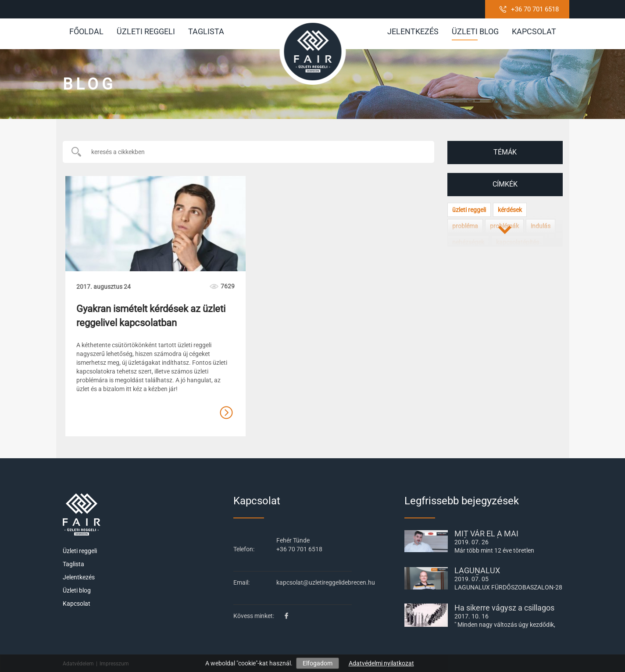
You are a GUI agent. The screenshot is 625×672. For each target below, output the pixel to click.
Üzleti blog (475, 34)
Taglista (206, 31)
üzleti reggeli (469, 210)
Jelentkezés (413, 31)
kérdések (510, 210)
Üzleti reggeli (146, 31)
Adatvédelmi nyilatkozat (381, 663)
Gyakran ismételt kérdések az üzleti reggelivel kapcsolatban (151, 316)
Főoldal (86, 31)
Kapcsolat (534, 31)
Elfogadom (318, 663)
